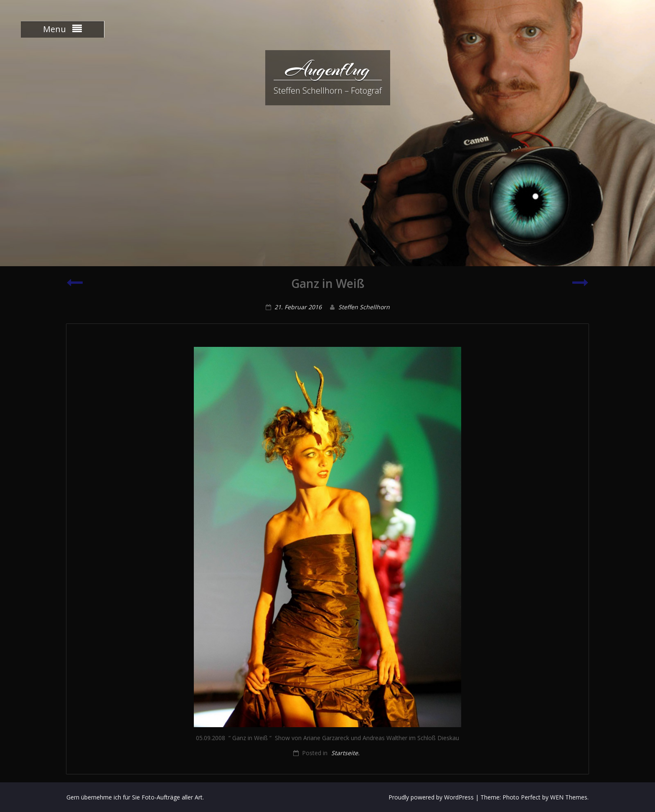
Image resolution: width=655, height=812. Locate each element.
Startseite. (345, 753)
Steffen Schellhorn (364, 307)
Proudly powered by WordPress (431, 797)
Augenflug (327, 69)
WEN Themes (569, 797)
